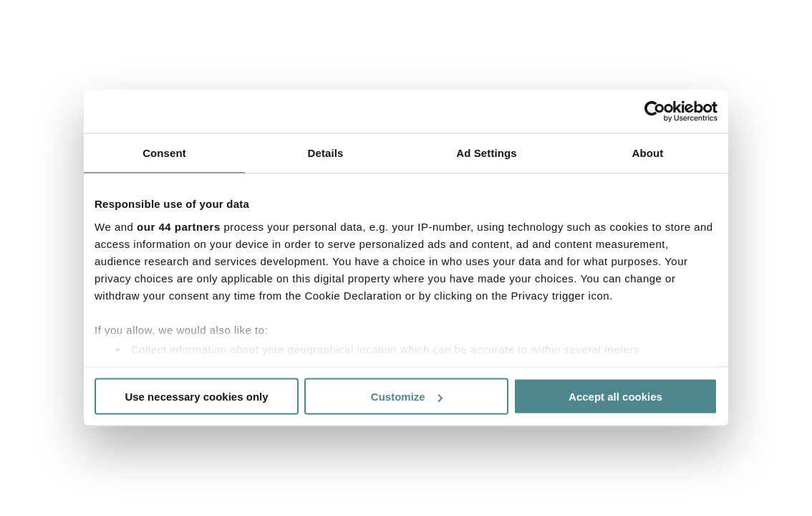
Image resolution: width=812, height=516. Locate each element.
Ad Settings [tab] (486, 153)
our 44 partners (179, 226)
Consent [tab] (164, 153)
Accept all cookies (615, 397)
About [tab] (648, 153)
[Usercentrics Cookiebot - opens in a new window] (655, 112)
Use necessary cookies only (196, 397)
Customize (407, 397)
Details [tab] (326, 153)
